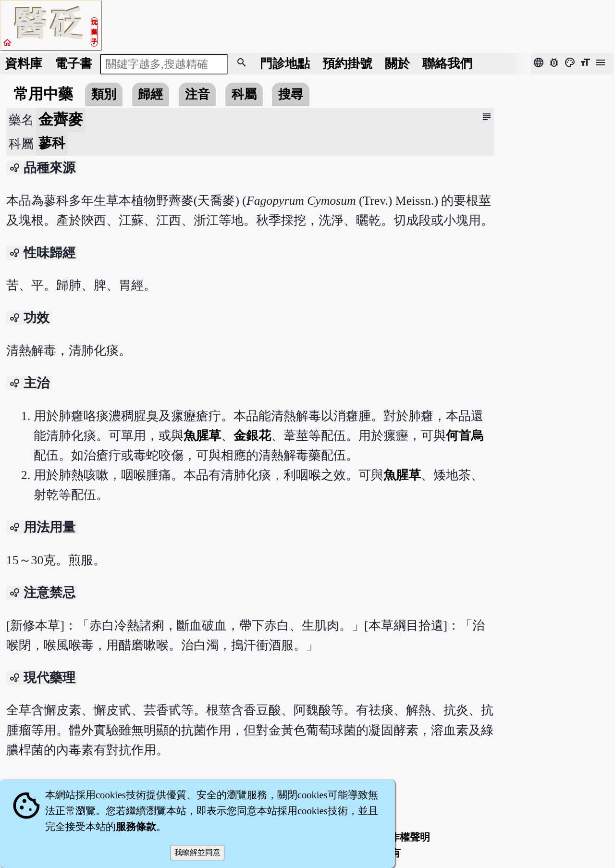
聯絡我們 (447, 64)
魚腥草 (202, 436)
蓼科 (52, 143)
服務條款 (136, 827)
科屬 (244, 94)
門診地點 (285, 64)
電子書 (74, 64)
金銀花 (252, 436)
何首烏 (465, 436)
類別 (104, 94)
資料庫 (24, 64)
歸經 (150, 94)
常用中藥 (43, 94)
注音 (197, 94)
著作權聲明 (405, 837)
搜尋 (291, 94)
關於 (397, 64)
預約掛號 (347, 64)
